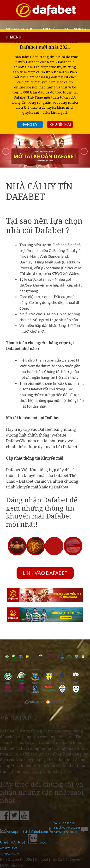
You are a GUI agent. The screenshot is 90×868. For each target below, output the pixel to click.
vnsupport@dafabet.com (24, 831)
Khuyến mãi (60, 124)
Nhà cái (81, 29)
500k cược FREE (54, 29)
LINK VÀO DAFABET (19, 29)
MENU (16, 37)
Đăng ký (30, 124)
